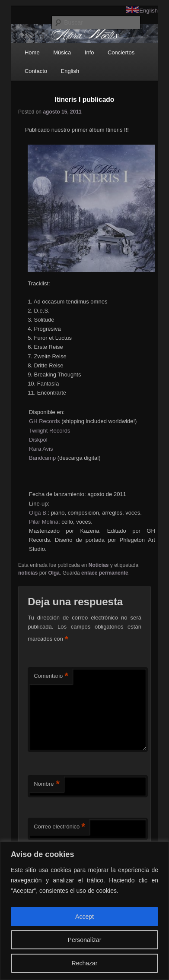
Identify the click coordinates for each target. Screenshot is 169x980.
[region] (84, 911)
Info (89, 52)
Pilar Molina (44, 522)
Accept (84, 917)
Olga (54, 573)
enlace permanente (105, 573)
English (148, 11)
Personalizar (85, 940)
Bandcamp (42, 458)
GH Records (45, 421)
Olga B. (38, 513)
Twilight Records (49, 431)
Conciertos (121, 52)
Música (62, 52)
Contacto (36, 71)
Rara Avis (41, 449)
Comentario (51, 676)
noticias (28, 573)
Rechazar (85, 963)
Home (32, 52)
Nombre (47, 784)
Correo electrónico (59, 827)
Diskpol (38, 440)
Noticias (99, 565)
